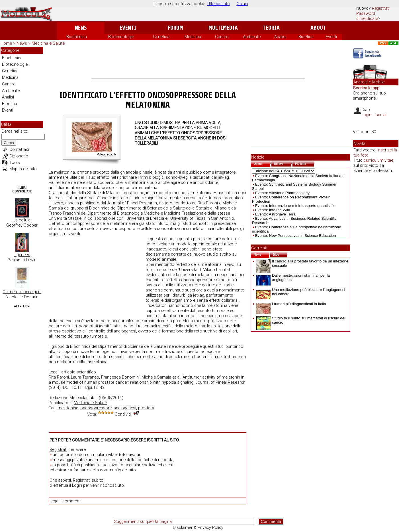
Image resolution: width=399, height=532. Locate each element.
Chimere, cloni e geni (22, 292)
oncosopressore (96, 408)
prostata (146, 408)
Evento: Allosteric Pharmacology (282, 193)
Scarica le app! (367, 88)
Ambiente (252, 37)
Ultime (262, 163)
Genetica (161, 37)
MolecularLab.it (84, 398)
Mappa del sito (23, 169)
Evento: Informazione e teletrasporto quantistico (295, 206)
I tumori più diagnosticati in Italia (291, 304)
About (318, 28)
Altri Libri (22, 306)
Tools (15, 163)
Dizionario (19, 156)
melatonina (68, 408)
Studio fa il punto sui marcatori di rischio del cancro (301, 320)
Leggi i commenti (66, 501)
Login (77, 485)
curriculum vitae (378, 160)
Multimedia (223, 28)
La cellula (22, 220)
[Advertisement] (198, 63)
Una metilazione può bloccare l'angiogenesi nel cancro (301, 292)
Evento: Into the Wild (273, 210)
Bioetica (306, 37)
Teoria (271, 28)
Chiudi (242, 4)
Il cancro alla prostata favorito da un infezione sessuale (302, 263)
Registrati (381, 8)
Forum (175, 28)
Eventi (128, 28)
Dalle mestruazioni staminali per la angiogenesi (293, 278)
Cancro (222, 37)
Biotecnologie (121, 37)
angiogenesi (125, 408)
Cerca (9, 143)
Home (6, 43)
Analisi (280, 37)
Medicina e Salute (48, 43)
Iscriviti (381, 115)
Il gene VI (22, 255)
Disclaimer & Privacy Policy (198, 527)
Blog (280, 254)
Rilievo (283, 163)
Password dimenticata (367, 16)
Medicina (193, 37)
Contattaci (19, 149)
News (81, 28)
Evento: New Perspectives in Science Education (296, 236)
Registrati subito (88, 480)
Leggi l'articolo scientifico (72, 372)
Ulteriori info (219, 4)
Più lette (305, 163)
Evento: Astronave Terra (275, 214)
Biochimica (77, 37)
